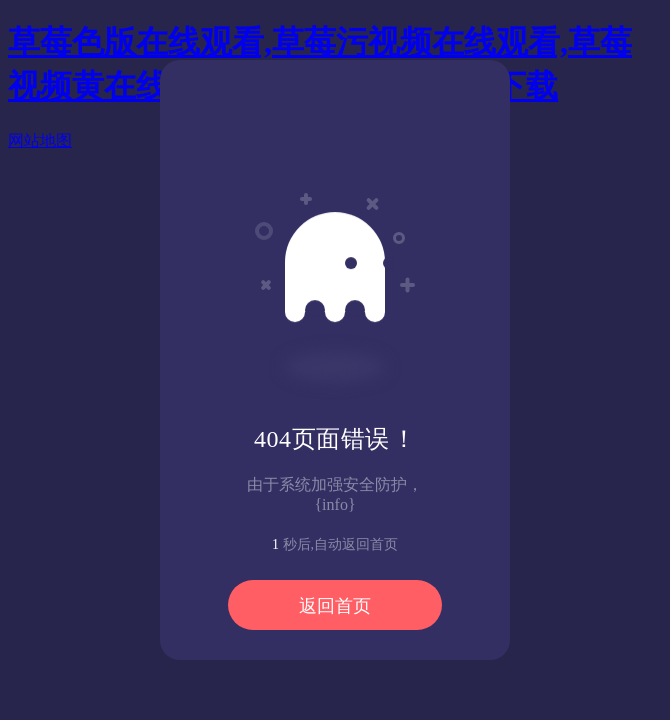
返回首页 (335, 606)
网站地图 (40, 140)
